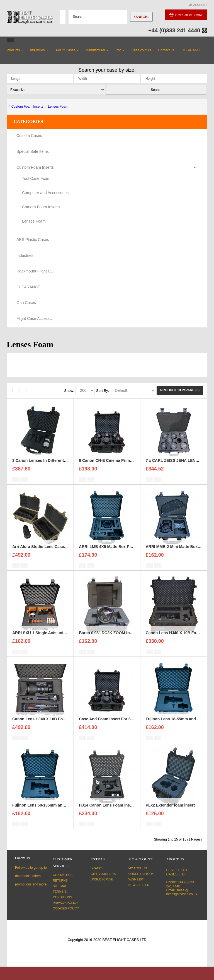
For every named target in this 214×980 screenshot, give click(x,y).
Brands (97, 868)
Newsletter (139, 885)
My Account (139, 868)
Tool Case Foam (36, 178)
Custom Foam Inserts (27, 107)
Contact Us (63, 875)
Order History (141, 874)
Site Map (60, 886)
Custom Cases (29, 136)
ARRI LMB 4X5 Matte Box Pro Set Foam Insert (121, 554)
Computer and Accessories (45, 193)
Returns (60, 880)
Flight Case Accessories (36, 318)
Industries (25, 255)
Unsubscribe (102, 879)
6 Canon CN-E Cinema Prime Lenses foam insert (124, 468)
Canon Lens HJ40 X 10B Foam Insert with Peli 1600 (59, 727)
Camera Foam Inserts (41, 207)
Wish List (136, 879)
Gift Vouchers (103, 874)
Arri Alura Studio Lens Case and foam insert (53, 554)
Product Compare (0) (180, 390)
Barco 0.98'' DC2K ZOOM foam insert (113, 641)
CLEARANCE (28, 287)
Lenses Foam (58, 107)
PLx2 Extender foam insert (170, 813)
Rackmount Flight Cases (36, 271)
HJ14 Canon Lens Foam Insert (107, 813)
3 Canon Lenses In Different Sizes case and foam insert (64, 468)
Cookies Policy (66, 908)
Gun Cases (26, 303)
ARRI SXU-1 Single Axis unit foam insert (49, 641)
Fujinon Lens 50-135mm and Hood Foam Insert (56, 813)
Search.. (141, 17)
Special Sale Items (33, 151)
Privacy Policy (66, 903)
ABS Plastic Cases (33, 240)
